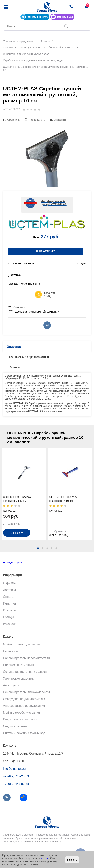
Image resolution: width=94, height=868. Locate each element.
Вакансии (10, 624)
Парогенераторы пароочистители (26, 658)
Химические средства (18, 679)
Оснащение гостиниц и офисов (25, 672)
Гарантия (9, 604)
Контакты (10, 610)
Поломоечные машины (19, 665)
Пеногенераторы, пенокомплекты (26, 692)
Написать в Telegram (37, 17)
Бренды (8, 617)
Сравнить (13, 120)
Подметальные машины (20, 719)
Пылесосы (10, 651)
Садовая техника (15, 726)
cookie (45, 858)
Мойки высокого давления (21, 644)
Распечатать (37, 120)
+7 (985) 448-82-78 (16, 784)
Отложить (60, 120)
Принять (72, 860)
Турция (81, 263)
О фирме (9, 583)
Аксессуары (11, 685)
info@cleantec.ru (14, 769)
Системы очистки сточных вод (24, 733)
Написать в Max (64, 17)
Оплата (8, 597)
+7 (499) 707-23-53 (16, 776)
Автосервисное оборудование (24, 706)
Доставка (10, 590)
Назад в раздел (13, 563)
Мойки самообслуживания (21, 713)
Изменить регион (31, 284)
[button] (38, 548)
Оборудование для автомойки (24, 699)
